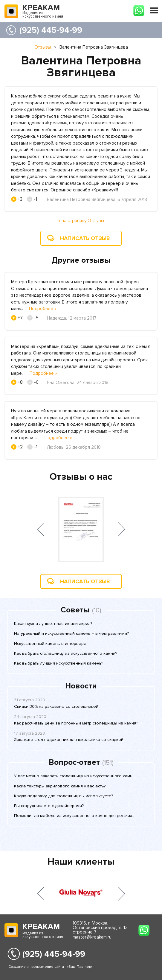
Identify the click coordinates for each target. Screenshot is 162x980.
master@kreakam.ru (92, 937)
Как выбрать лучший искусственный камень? (59, 663)
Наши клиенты (81, 862)
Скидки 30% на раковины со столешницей (56, 706)
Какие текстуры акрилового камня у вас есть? (60, 786)
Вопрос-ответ (74, 762)
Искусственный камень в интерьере (50, 644)
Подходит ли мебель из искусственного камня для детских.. (74, 816)
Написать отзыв (85, 238)
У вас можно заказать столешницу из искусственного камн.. (74, 776)
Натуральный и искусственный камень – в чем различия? (71, 633)
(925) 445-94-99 (51, 30)
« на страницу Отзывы (81, 221)
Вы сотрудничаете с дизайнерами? (49, 806)
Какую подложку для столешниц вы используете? (64, 796)
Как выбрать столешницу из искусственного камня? (66, 653)
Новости (81, 686)
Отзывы (43, 47)
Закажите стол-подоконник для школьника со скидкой (69, 740)
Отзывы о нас (81, 477)
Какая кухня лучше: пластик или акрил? (53, 624)
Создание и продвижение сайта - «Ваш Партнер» (50, 967)
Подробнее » (43, 309)
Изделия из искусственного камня (43, 12)
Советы (75, 610)
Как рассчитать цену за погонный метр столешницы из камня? (76, 723)
